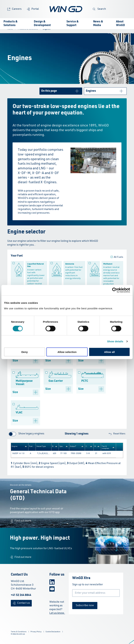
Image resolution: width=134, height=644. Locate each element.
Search (99, 9)
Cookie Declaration (53, 632)
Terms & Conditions (19, 632)
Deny (25, 352)
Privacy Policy (36, 632)
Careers (14, 9)
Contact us (21, 603)
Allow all (109, 352)
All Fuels (118, 257)
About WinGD (120, 24)
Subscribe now (85, 605)
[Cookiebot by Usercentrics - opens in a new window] (115, 290)
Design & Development (42, 24)
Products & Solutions (11, 24)
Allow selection (67, 352)
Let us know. (57, 613)
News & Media (98, 24)
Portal (33, 9)
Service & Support (73, 24)
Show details (115, 341)
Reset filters (117, 434)
